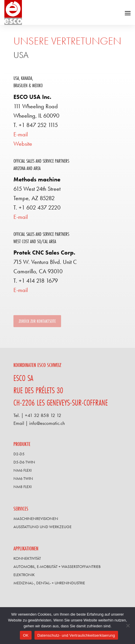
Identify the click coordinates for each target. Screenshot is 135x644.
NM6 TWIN (23, 478)
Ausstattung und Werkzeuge (43, 527)
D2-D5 (19, 454)
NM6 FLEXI (22, 470)
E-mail (21, 134)
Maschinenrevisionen (36, 518)
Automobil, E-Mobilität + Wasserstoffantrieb (57, 566)
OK (26, 635)
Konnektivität (27, 558)
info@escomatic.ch (47, 423)
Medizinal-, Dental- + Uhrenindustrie (49, 583)
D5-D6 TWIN (24, 462)
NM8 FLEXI (22, 487)
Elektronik (24, 575)
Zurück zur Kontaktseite (37, 321)
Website (23, 144)
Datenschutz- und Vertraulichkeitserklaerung (76, 635)
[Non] (128, 626)
